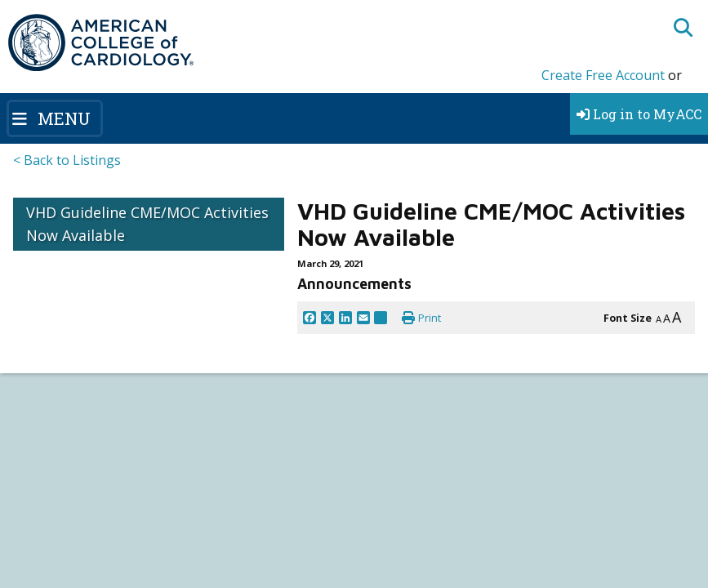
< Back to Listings (67, 160)
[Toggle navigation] (55, 118)
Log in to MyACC (639, 114)
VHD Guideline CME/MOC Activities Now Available (147, 224)
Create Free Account (603, 75)
